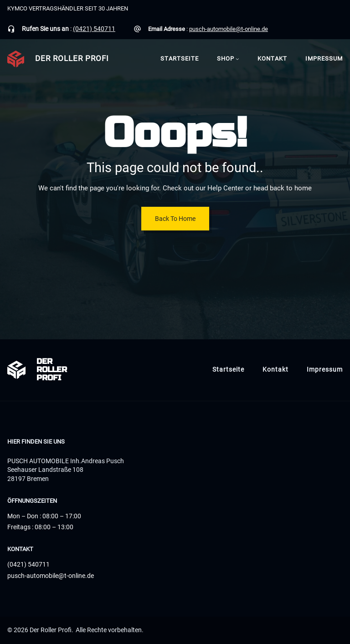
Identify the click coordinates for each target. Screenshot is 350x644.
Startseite (180, 59)
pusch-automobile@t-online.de (229, 29)
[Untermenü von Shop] (237, 59)
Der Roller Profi (72, 59)
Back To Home (175, 219)
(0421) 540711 (94, 29)
